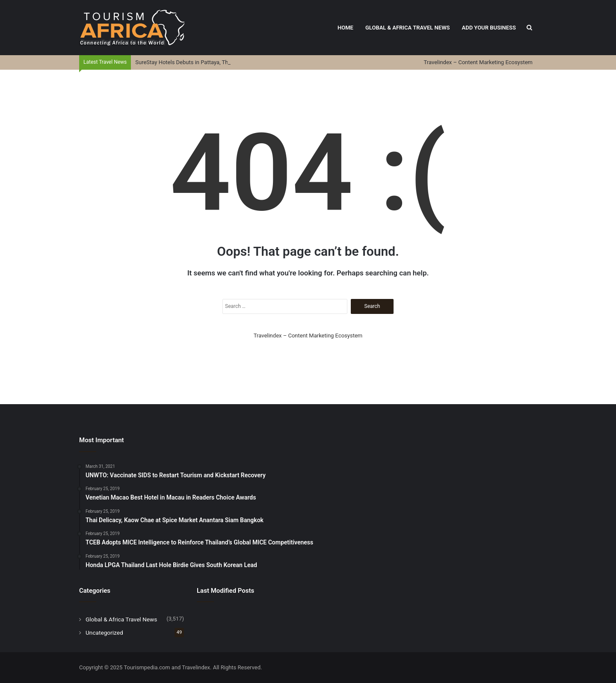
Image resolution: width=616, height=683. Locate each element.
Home (345, 28)
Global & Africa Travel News (408, 28)
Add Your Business (489, 28)
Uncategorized (104, 633)
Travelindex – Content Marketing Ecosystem (478, 62)
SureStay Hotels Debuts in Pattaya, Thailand (189, 62)
